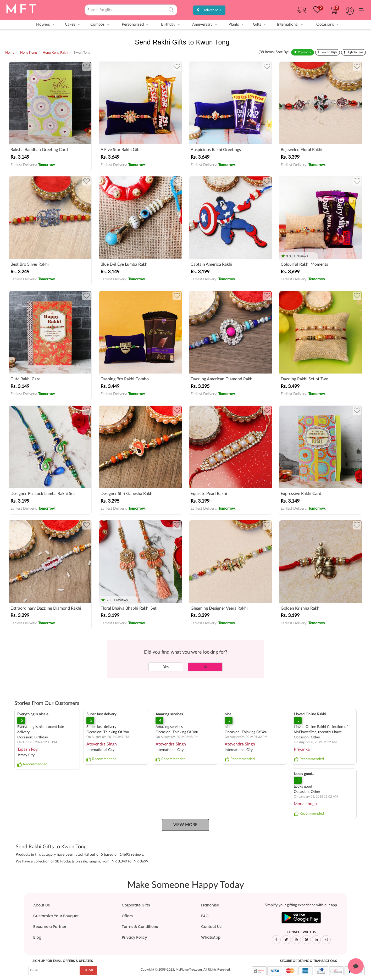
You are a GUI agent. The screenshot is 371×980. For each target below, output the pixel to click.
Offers (127, 916)
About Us (41, 905)
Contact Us (211, 927)
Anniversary (202, 24)
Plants (234, 24)
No (205, 667)
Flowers (43, 24)
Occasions (325, 24)
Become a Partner (50, 927)
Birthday (168, 24)
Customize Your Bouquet (56, 916)
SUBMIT (88, 970)
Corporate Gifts (136, 905)
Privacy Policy (134, 937)
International (288, 24)
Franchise (210, 905)
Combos (98, 24)
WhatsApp (211, 937)
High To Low (355, 52)
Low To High (329, 52)
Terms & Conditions (140, 927)
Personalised (133, 24)
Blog (37, 937)
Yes (166, 667)
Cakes (70, 24)
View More (185, 825)
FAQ (205, 916)
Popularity (304, 52)
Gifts (257, 24)
